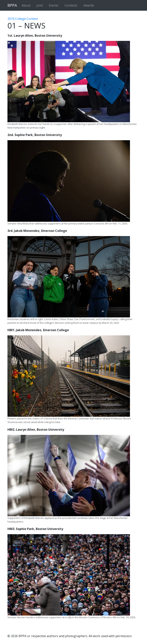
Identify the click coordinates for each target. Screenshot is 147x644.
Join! (40, 5)
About (26, 5)
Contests (71, 5)
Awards (89, 5)
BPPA (12, 5)
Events (54, 5)
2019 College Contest (23, 19)
